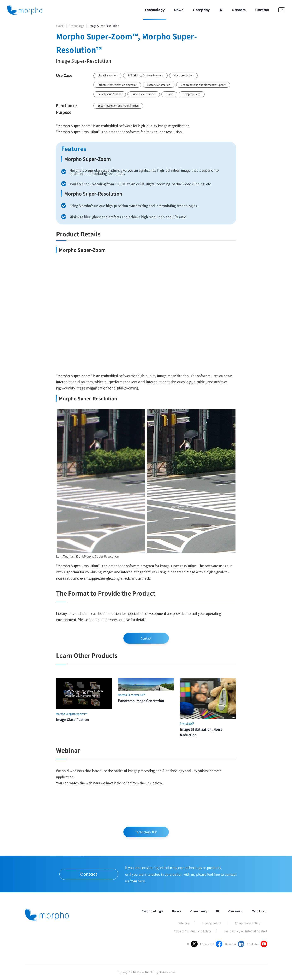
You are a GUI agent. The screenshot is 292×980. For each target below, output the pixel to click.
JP (282, 10)
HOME (60, 26)
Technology (76, 26)
